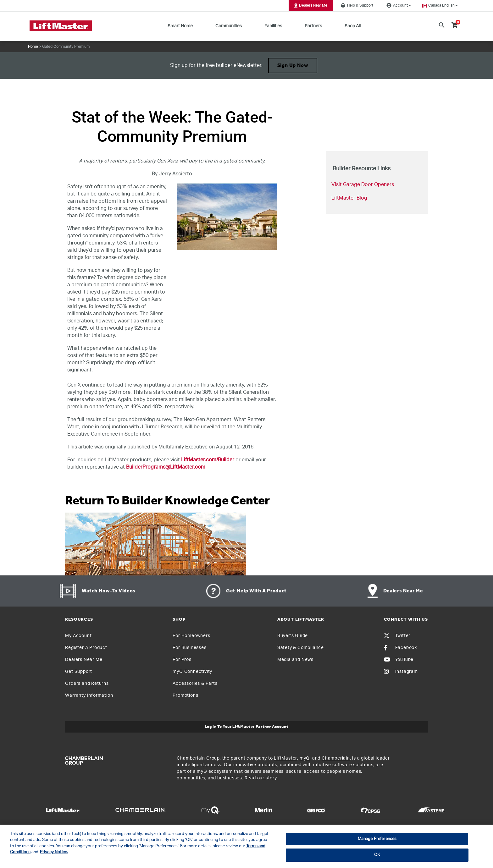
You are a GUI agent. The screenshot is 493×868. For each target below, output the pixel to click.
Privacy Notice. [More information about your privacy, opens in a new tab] (54, 852)
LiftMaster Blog (349, 198)
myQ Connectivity (192, 672)
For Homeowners (191, 636)
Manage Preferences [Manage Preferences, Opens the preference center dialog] (377, 839)
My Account (78, 636)
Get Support (79, 672)
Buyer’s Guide (293, 636)
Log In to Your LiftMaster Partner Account (247, 727)
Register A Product (86, 648)
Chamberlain (336, 758)
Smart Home (180, 26)
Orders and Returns (87, 684)
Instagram (401, 672)
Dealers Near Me (311, 6)
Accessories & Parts (195, 684)
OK (377, 855)
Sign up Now (293, 66)
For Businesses (189, 648)
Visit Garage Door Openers (363, 184)
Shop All (353, 26)
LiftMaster (285, 758)
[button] (440, 5)
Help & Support (356, 5)
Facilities (273, 26)
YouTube (399, 660)
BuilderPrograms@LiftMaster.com (166, 467)
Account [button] (398, 5)
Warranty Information (89, 695)
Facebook (400, 648)
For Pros (182, 660)
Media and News (295, 660)
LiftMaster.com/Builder (208, 460)
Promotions (185, 695)
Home (33, 47)
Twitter (397, 636)
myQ (305, 758)
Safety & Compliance (301, 648)
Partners (313, 26)
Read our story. (261, 778)
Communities (229, 26)
